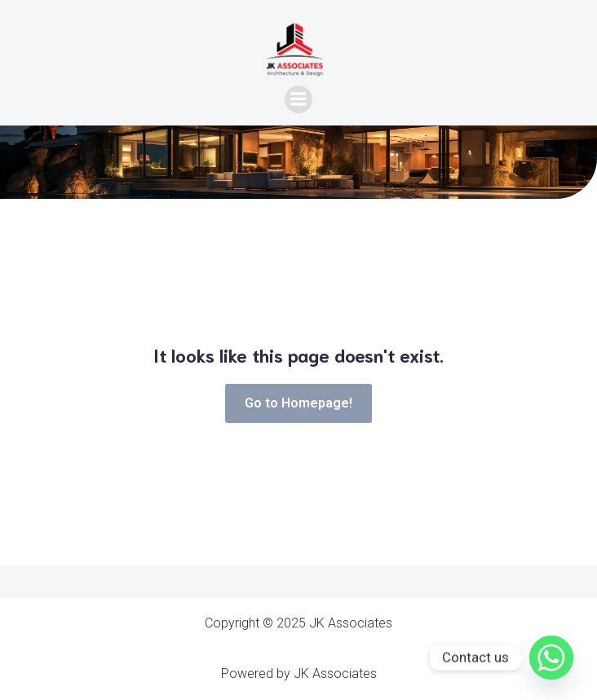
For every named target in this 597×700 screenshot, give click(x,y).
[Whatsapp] (551, 658)
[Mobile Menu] (298, 99)
